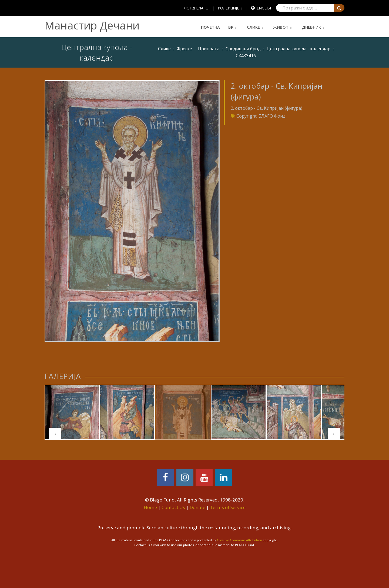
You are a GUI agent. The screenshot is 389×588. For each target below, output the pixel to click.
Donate (197, 507)
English (265, 8)
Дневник (311, 27)
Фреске (184, 49)
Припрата (209, 49)
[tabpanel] (72, 412)
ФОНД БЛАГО (196, 8)
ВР (231, 27)
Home (150, 507)
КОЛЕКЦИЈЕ (228, 8)
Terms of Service (228, 507)
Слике (253, 27)
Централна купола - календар (299, 49)
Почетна (210, 27)
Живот (281, 27)
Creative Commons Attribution (239, 540)
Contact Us (173, 507)
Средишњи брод (243, 49)
